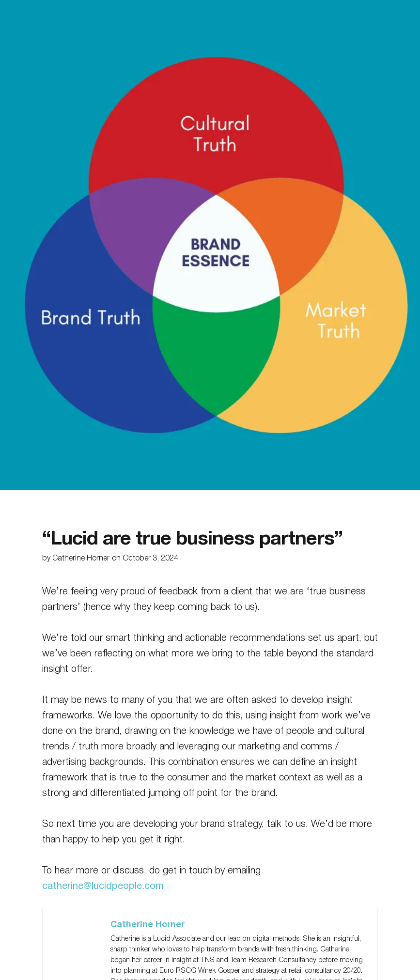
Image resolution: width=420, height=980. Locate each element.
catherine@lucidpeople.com (103, 887)
